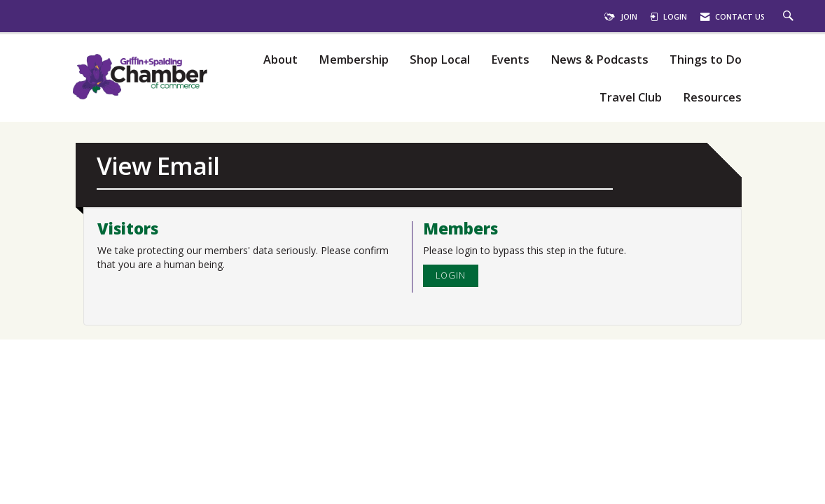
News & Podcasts (599, 60)
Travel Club (631, 98)
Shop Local (440, 60)
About (280, 60)
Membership (354, 60)
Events (510, 60)
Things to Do (706, 60)
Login (451, 275)
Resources (712, 98)
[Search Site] (790, 17)
